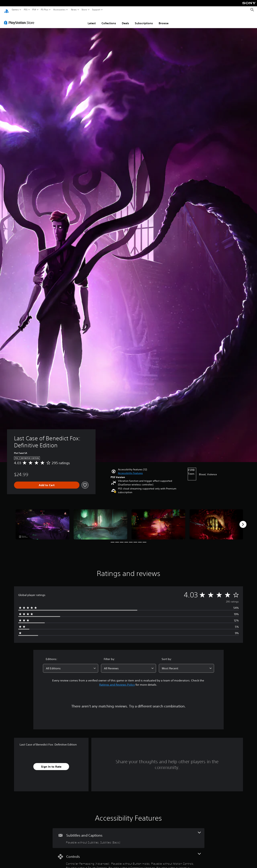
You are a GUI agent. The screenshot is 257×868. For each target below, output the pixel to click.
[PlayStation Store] (20, 19)
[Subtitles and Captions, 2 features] (128, 835)
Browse (164, 20)
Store (84, 10)
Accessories (59, 10)
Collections (109, 20)
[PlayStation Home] (6, 10)
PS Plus (45, 10)
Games (15, 10)
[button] (130, 470)
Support (96, 10)
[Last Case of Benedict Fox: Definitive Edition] (43, 521)
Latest (92, 20)
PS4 (34, 10)
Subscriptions (144, 20)
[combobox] (71, 665)
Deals (125, 20)
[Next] (243, 521)
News (74, 10)
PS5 (26, 10)
